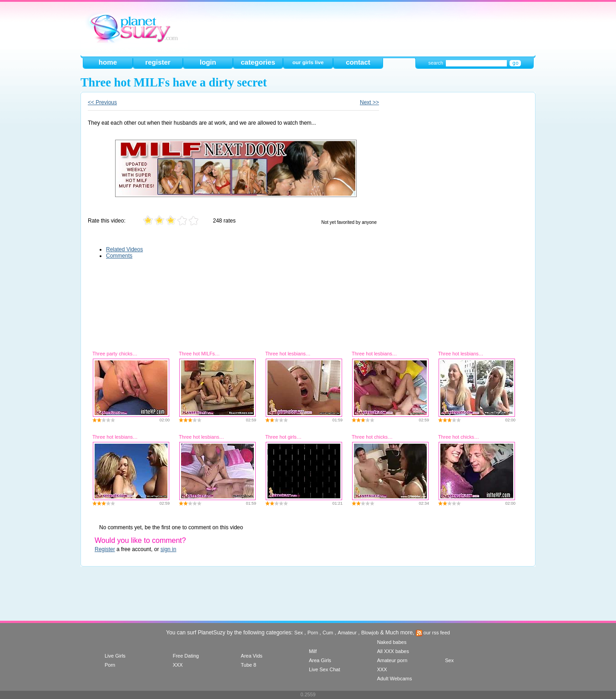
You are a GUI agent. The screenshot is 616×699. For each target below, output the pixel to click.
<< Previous (102, 102)
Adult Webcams (395, 679)
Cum (328, 633)
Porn (313, 633)
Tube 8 (248, 665)
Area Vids (252, 656)
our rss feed (433, 633)
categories (258, 62)
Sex (299, 633)
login (208, 62)
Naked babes (392, 642)
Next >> (369, 102)
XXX (178, 665)
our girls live (308, 62)
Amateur (347, 633)
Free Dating (186, 656)
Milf (313, 651)
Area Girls (320, 660)
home (108, 62)
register (158, 62)
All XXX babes (393, 651)
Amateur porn (392, 660)
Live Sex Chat (324, 669)
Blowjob (370, 633)
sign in (169, 549)
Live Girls (115, 656)
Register (105, 549)
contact (358, 62)
